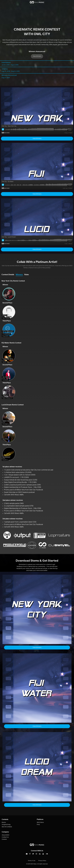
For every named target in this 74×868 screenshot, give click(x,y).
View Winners (37, 56)
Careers (4, 839)
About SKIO (5, 835)
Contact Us (5, 837)
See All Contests (7, 827)
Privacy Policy (42, 861)
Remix (4, 822)
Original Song (6, 825)
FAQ (38, 825)
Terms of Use (32, 861)
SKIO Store (40, 822)
